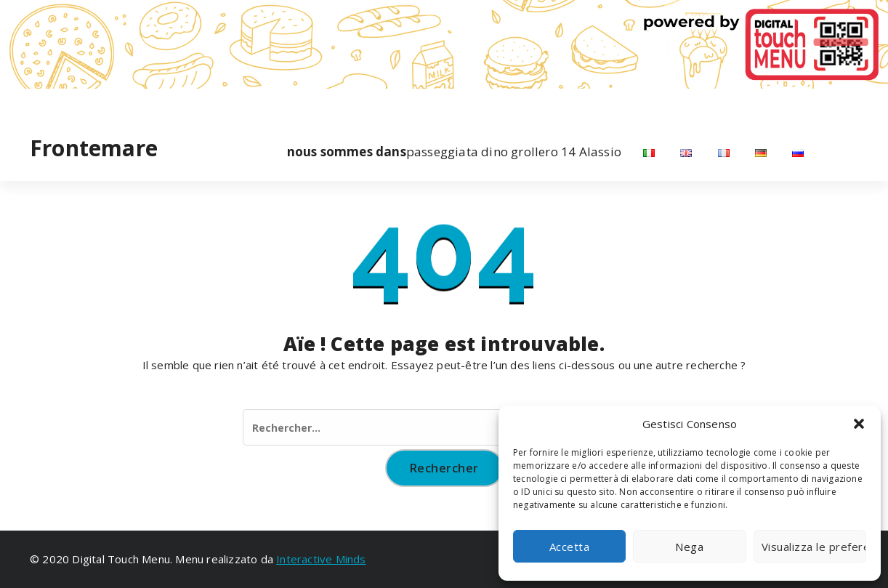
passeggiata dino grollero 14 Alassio (454, 152)
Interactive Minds (321, 559)
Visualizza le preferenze (814, 547)
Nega (689, 547)
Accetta (570, 547)
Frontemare (94, 148)
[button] (859, 424)
